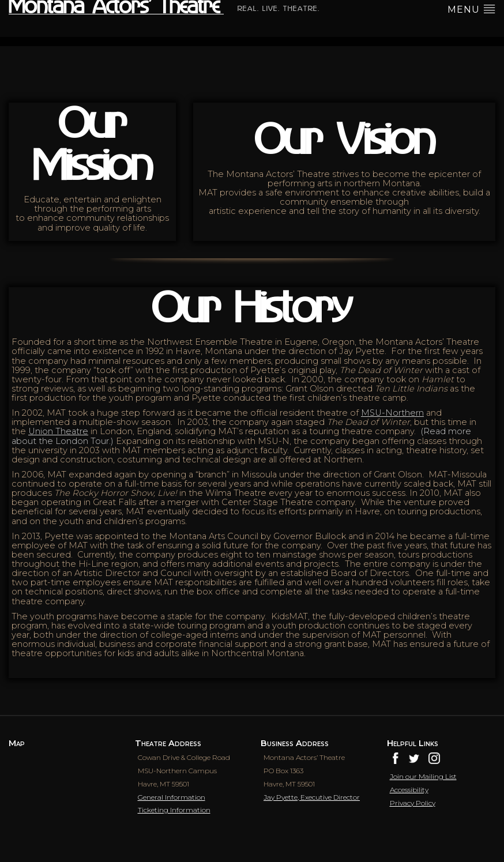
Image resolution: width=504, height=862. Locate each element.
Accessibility (409, 790)
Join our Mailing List (423, 776)
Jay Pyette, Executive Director (312, 797)
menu (471, 9)
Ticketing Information (174, 810)
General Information (172, 797)
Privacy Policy (413, 803)
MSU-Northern (392, 413)
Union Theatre (58, 431)
